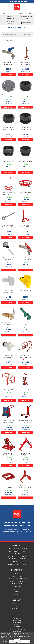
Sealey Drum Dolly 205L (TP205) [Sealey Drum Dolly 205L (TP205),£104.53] (25, 194)
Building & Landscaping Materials (17, 549)
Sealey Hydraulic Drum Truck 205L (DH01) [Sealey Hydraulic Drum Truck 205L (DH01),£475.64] (25, 422)
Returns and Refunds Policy (17, 579)
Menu (4, 13)
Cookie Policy (17, 587)
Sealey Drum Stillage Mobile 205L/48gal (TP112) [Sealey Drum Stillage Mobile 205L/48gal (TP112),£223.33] (26, 357)
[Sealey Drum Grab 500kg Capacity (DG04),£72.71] (26, 444)
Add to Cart (8, 75)
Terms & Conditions (17, 581)
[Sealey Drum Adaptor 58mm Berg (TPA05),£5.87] (9, 119)
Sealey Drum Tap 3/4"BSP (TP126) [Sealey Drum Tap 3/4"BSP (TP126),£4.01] (8, 291)
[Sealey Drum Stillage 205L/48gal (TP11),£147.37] (9, 379)
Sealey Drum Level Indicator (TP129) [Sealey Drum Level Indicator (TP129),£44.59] (9, 259)
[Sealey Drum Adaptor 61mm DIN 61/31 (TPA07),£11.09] (26, 86)
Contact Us (17, 574)
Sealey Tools (17, 562)
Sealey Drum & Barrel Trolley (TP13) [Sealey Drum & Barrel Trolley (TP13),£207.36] (26, 226)
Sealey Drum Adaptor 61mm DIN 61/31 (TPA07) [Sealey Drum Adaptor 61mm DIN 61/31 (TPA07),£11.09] (26, 97)
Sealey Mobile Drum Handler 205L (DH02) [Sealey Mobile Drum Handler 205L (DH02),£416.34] (9, 422)
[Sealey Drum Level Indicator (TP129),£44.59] (9, 249)
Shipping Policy (17, 576)
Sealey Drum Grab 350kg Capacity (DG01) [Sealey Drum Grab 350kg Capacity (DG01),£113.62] (25, 487)
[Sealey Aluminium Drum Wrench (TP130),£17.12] (9, 216)
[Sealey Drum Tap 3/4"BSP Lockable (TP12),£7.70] (9, 346)
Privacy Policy (17, 584)
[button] (17, 34)
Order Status (17, 609)
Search (13, 13)
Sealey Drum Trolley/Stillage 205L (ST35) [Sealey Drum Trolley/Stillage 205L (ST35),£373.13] (26, 390)
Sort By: (4, 41)
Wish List (17, 606)
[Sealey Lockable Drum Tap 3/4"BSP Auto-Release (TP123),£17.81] (9, 314)
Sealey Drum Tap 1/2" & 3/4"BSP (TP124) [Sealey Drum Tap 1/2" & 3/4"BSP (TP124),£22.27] (9, 63)
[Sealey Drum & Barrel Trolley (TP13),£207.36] (26, 216)
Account (21, 13)
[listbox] (12, 41)
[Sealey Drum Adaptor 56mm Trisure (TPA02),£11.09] (26, 151)
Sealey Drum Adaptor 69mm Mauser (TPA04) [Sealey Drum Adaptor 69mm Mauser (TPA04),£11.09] (25, 129)
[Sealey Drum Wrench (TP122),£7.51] (26, 314)
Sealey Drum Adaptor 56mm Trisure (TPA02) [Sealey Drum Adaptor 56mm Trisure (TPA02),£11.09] (26, 161)
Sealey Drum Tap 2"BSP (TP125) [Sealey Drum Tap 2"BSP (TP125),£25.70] (25, 291)
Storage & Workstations (17, 564)
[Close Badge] (20, 639)
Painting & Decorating (17, 559)
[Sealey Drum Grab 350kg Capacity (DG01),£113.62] (26, 477)
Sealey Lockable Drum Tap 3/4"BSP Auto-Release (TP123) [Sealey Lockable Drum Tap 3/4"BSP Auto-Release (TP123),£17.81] (9, 325)
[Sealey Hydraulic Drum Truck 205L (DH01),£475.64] (26, 412)
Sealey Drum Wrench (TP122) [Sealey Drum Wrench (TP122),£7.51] (26, 324)
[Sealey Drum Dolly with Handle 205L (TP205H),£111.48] (9, 184)
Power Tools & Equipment (17, 551)
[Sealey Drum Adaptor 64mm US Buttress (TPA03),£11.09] (9, 151)
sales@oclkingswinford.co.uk (17, 2)
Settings (5, 641)
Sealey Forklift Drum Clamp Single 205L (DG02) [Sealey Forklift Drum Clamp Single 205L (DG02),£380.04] (8, 488)
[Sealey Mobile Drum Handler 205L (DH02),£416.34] (9, 412)
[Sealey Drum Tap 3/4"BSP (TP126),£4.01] (9, 281)
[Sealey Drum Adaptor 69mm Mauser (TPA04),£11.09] (26, 119)
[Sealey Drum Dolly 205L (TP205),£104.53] (26, 184)
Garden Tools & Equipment (17, 557)
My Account (17, 604)
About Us (17, 589)
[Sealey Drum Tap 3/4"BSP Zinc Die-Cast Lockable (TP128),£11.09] (26, 249)
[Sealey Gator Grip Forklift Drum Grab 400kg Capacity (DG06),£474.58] (9, 444)
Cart (30, 13)
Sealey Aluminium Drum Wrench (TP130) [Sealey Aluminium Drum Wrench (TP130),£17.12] (8, 226)
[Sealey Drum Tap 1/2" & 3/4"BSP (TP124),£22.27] (9, 53)
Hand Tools (17, 554)
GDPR (17, 592)
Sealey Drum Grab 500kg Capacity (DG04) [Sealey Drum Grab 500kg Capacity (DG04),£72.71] (25, 455)
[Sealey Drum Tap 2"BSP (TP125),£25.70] (26, 281)
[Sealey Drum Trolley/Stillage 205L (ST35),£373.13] (26, 379)
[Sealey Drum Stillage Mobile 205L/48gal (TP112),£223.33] (26, 346)
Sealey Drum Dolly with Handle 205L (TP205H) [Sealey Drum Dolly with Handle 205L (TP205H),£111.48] (9, 194)
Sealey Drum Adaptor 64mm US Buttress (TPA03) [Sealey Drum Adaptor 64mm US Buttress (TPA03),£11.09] (8, 162)
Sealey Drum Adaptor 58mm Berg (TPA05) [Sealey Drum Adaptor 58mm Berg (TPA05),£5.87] (8, 129)
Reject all (13, 641)
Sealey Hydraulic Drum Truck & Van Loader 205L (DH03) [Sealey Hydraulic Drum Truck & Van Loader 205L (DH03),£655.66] (25, 64)
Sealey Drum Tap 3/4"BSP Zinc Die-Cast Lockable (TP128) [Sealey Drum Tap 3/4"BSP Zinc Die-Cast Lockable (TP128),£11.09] (26, 260)
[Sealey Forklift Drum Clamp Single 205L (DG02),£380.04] (9, 477)
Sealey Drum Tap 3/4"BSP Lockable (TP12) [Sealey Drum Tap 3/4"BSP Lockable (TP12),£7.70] (8, 357)
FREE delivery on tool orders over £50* (8, 17)
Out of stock (26, 368)
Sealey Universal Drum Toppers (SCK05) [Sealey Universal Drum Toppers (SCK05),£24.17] (9, 96)
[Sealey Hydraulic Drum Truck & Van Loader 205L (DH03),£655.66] (26, 53)
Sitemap (17, 594)
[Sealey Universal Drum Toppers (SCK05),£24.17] (9, 86)
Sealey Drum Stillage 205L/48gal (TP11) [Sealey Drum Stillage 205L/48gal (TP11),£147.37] (8, 389)
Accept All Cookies (24, 641)
